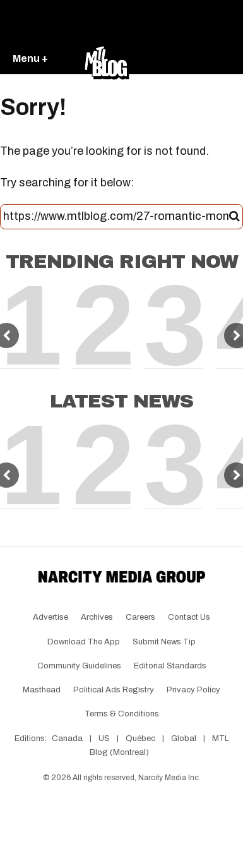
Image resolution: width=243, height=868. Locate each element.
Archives (97, 617)
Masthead (42, 690)
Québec (140, 738)
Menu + (30, 58)
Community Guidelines (79, 666)
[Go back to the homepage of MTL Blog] (107, 59)
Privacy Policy (193, 690)
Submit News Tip (164, 642)
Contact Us (189, 617)
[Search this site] (116, 217)
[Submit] (234, 217)
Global (184, 738)
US (104, 738)
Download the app (84, 642)
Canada (67, 738)
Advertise (50, 617)
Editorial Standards (170, 666)
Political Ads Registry (114, 690)
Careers (140, 617)
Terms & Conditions (122, 714)
